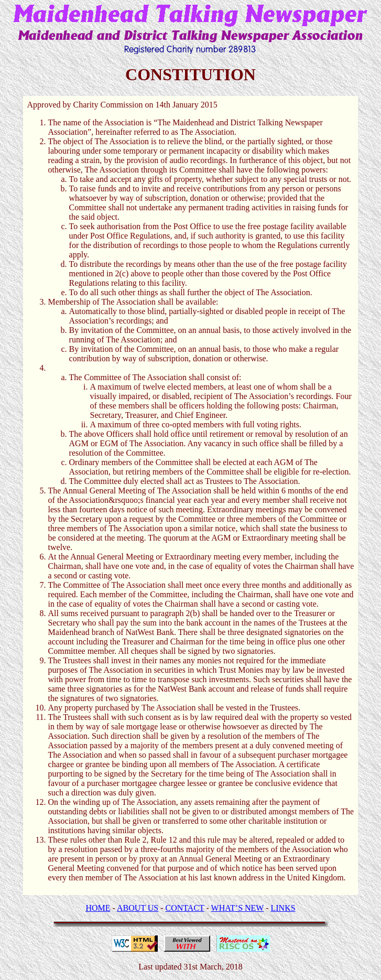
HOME (98, 908)
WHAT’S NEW (238, 908)
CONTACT (185, 908)
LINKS (283, 908)
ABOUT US (138, 908)
